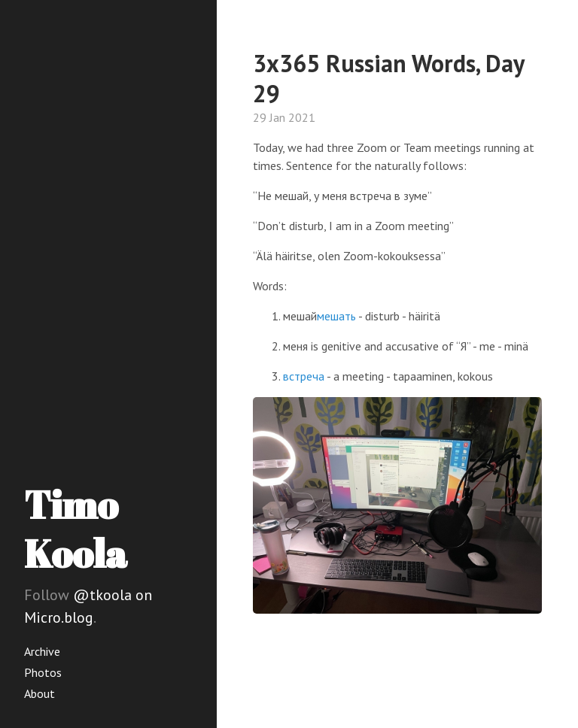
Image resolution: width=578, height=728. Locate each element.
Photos (43, 672)
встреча (304, 376)
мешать (336, 316)
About (40, 693)
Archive (42, 651)
